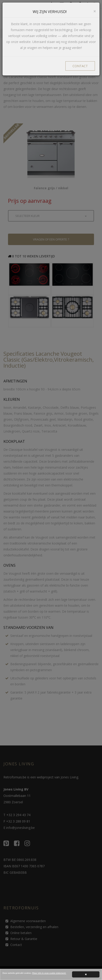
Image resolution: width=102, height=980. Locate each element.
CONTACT (80, 66)
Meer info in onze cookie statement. (49, 974)
